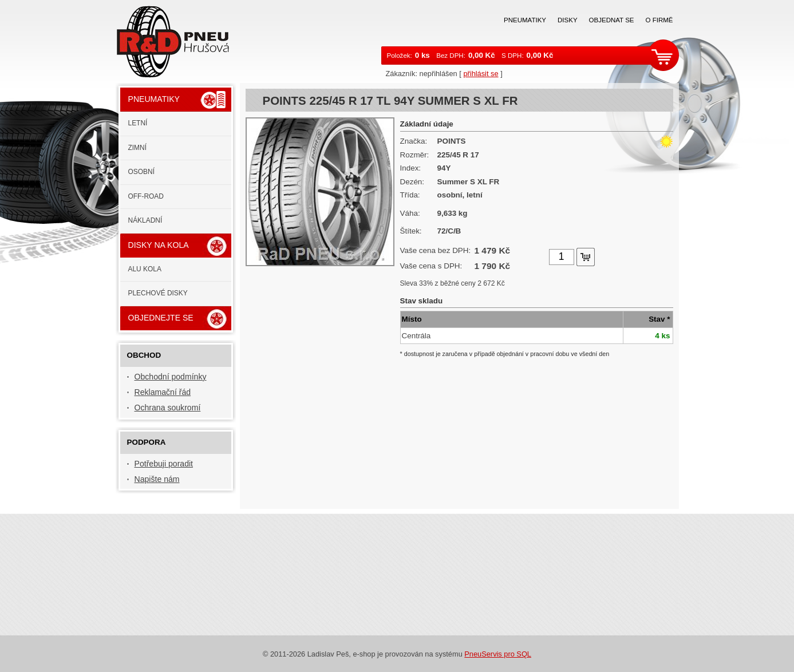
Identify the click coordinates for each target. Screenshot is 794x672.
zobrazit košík (665, 55)
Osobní (142, 172)
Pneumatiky (525, 20)
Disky (568, 20)
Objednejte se (161, 318)
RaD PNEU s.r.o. (180, 40)
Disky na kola (159, 245)
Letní (138, 123)
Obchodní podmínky (171, 377)
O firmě (659, 20)
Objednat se (612, 20)
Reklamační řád (163, 392)
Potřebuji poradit (164, 464)
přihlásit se (481, 74)
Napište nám (157, 479)
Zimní (138, 148)
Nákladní (145, 220)
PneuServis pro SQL (498, 654)
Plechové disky (158, 293)
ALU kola (145, 269)
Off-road (146, 196)
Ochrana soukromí (168, 408)
